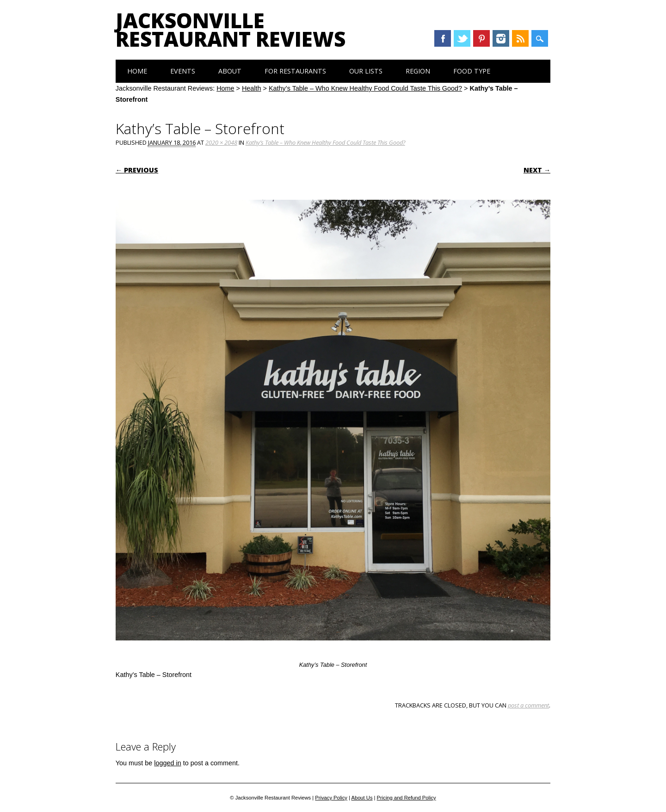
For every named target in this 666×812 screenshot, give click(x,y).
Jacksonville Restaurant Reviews (231, 30)
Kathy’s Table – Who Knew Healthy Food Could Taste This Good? (365, 88)
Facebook (443, 38)
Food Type (472, 71)
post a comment (528, 705)
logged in (167, 763)
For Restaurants (295, 71)
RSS (520, 38)
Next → (537, 170)
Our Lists (366, 71)
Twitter (462, 38)
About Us (362, 798)
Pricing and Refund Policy (407, 798)
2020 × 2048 (221, 142)
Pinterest (481, 38)
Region (418, 71)
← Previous (137, 170)
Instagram (501, 38)
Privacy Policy (331, 798)
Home (137, 71)
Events (183, 71)
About (230, 71)
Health (252, 88)
